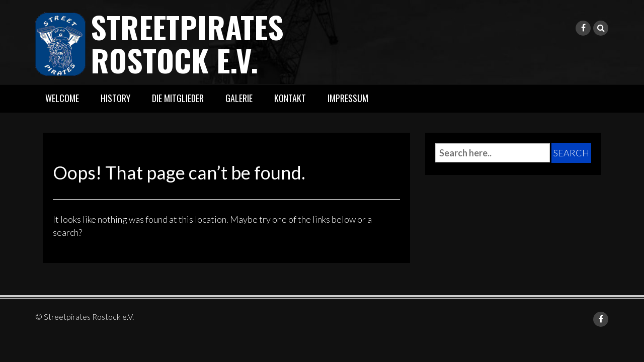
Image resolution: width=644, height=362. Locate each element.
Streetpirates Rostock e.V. (187, 43)
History (115, 98)
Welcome (62, 98)
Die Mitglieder (178, 98)
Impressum (348, 98)
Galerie (239, 98)
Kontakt (290, 98)
